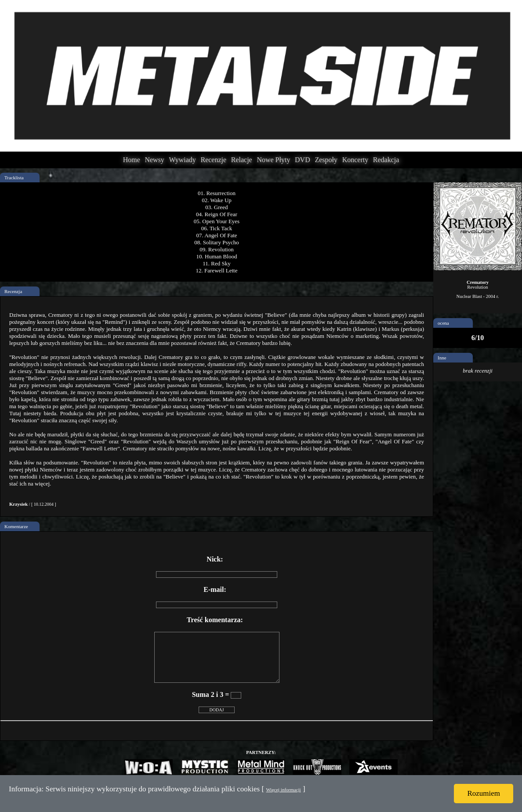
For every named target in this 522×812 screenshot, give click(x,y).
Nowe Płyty (273, 160)
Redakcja (386, 160)
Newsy (154, 160)
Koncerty (355, 160)
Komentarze (16, 526)
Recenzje (213, 160)
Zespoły (326, 160)
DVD (303, 160)
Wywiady (183, 160)
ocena (443, 323)
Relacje (242, 160)
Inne (442, 358)
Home (132, 160)
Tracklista (14, 178)
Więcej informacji (283, 790)
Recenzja (13, 291)
